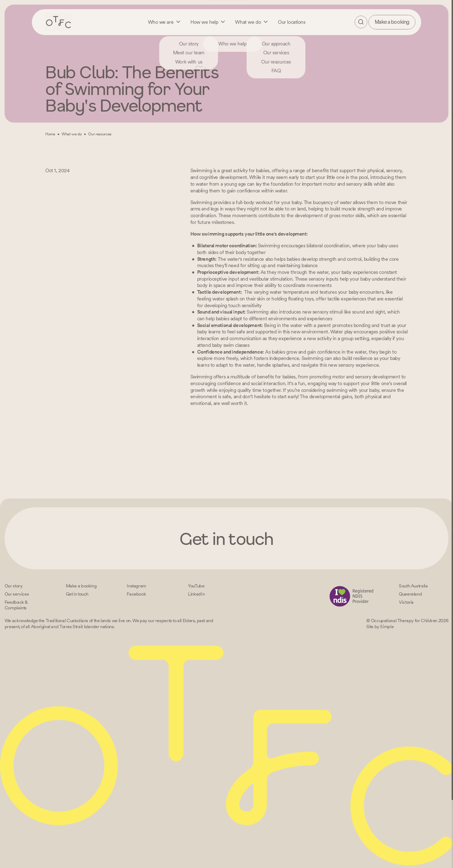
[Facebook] (136, 594)
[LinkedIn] (196, 594)
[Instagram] (136, 586)
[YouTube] (196, 586)
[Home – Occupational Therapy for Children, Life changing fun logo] (58, 22)
